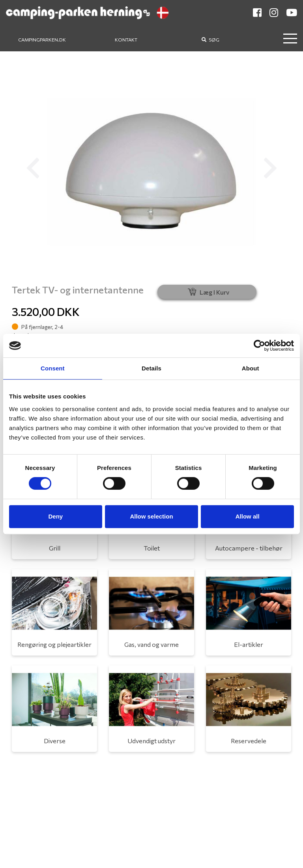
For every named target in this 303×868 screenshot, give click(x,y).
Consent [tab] (53, 368)
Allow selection (151, 516)
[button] (33, 168)
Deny (55, 516)
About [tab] (251, 368)
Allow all (248, 516)
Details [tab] (151, 368)
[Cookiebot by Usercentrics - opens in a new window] (259, 346)
